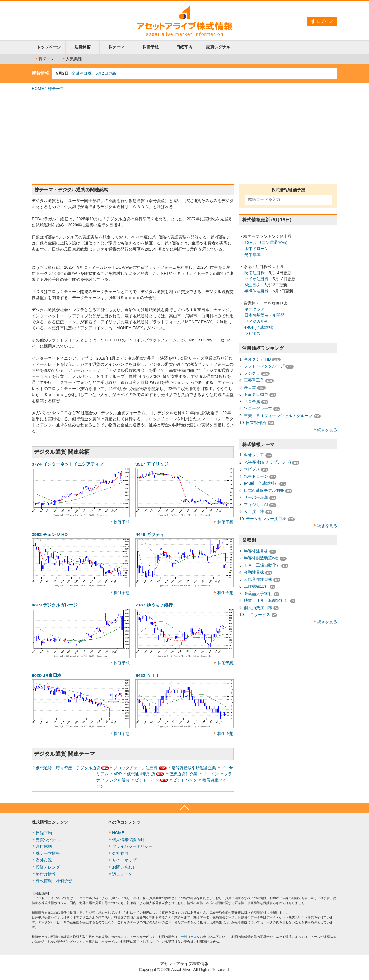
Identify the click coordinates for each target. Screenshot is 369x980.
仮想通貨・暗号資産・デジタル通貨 (68, 768)
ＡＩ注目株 (254, 512)
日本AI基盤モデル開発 (264, 315)
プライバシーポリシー (132, 846)
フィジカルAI (256, 321)
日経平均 (184, 47)
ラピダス (253, 333)
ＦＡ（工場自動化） (262, 565)
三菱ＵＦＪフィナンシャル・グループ (278, 416)
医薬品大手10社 (258, 593)
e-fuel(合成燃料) (259, 327)
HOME (38, 89)
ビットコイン (147, 780)
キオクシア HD (257, 359)
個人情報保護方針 (128, 840)
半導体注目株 (257, 291)
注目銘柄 (82, 47)
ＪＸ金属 (252, 402)
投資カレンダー (50, 867)
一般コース (189, 937)
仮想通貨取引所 (141, 774)
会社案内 (120, 853)
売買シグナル (218, 47)
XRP (118, 774)
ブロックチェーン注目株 (135, 768)
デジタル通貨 (118, 780)
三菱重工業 (254, 380)
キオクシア (255, 309)
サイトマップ (124, 860)
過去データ (122, 874)
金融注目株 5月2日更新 (94, 73)
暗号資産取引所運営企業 (194, 768)
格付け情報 (46, 874)
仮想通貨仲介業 (183, 774)
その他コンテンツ (124, 822)
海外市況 (44, 860)
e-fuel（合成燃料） (261, 483)
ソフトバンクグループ (264, 366)
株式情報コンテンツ (50, 822)
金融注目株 (254, 572)
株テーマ (116, 47)
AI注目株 (252, 285)
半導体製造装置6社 (261, 558)
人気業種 (72, 59)
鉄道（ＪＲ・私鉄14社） (266, 600)
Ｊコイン (211, 774)
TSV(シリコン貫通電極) (266, 242)
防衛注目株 (255, 273)
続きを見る (327, 430)
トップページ (49, 47)
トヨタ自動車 (256, 394)
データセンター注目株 (266, 519)
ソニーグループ (258, 408)
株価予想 (150, 47)
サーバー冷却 (256, 497)
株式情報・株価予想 (54, 881)
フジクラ (252, 373)
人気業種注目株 (258, 579)
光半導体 (253, 255)
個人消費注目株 (258, 608)
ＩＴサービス (258, 615)
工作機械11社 (256, 586)
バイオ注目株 (257, 279)
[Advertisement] (184, 138)
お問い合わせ (124, 867)
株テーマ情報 (48, 853)
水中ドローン (257, 249)
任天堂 (250, 387)
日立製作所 (256, 423)
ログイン (325, 21)
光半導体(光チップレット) (267, 462)
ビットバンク (185, 780)
